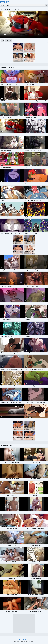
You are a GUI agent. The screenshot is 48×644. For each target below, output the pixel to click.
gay (3, 40)
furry (7, 40)
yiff (11, 40)
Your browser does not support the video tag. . (24, 25)
